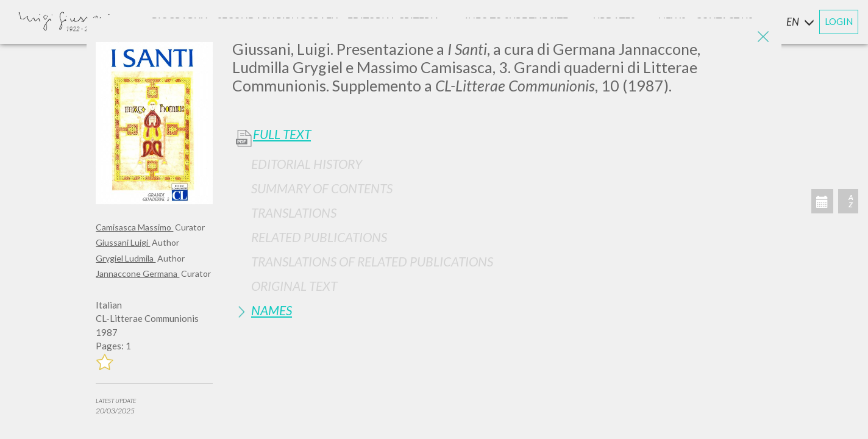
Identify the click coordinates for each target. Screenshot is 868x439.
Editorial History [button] (307, 164)
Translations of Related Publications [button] (372, 261)
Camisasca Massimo (134, 227)
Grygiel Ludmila (126, 258)
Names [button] (272, 310)
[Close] (763, 37)
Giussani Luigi (123, 242)
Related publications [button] (319, 237)
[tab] (502, 164)
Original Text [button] (294, 286)
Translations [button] (294, 212)
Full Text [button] (282, 134)
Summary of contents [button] (322, 188)
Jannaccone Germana (137, 273)
